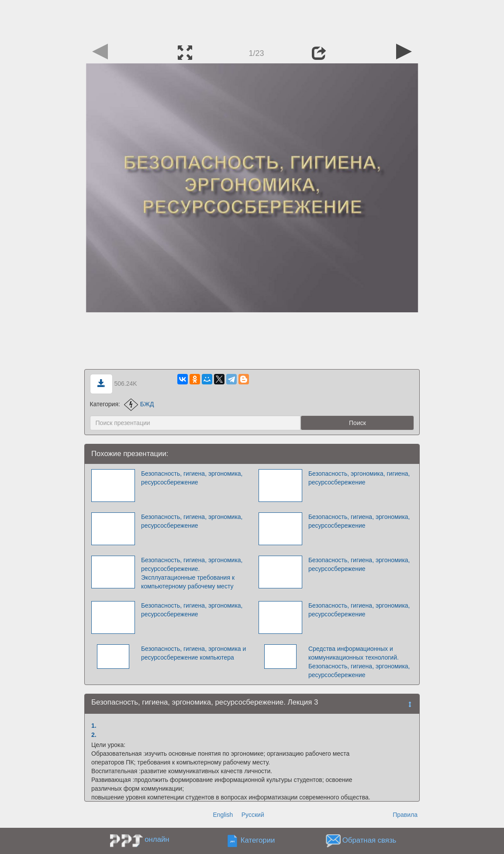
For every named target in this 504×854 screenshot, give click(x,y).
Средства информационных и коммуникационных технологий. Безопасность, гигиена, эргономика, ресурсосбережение (359, 662)
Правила (405, 815)
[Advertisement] (252, 20)
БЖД (139, 404)
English (223, 815)
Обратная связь (369, 841)
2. (94, 735)
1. (94, 726)
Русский (253, 815)
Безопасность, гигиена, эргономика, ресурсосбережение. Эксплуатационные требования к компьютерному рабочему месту (192, 573)
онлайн (157, 839)
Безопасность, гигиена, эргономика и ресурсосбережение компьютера (193, 653)
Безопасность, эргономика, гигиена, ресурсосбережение (359, 478)
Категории (258, 841)
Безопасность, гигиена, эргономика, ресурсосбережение (192, 478)
